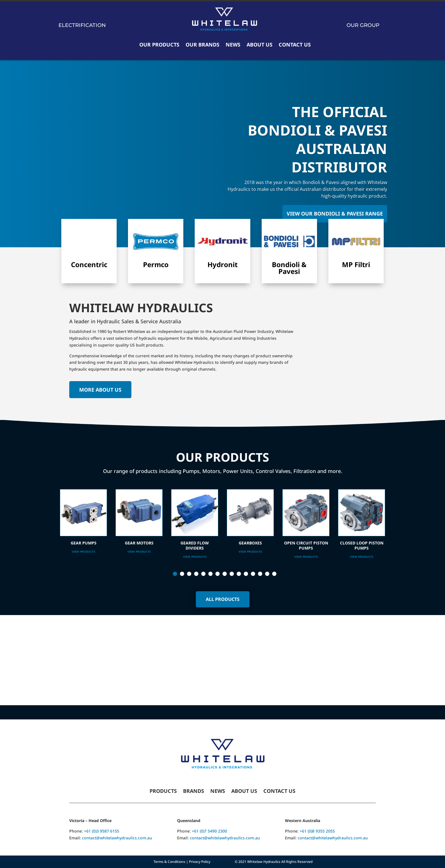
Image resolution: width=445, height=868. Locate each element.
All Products (223, 599)
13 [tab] (260, 574)
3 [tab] (189, 574)
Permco (156, 264)
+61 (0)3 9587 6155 (102, 831)
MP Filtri (356, 264)
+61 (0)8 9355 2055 (317, 831)
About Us (260, 45)
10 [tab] (239, 574)
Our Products (159, 45)
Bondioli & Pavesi (289, 268)
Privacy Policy (200, 862)
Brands (194, 792)
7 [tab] (218, 574)
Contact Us (295, 45)
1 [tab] (175, 574)
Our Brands (202, 45)
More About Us (100, 390)
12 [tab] (253, 574)
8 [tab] (225, 574)
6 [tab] (210, 574)
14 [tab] (267, 574)
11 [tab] (246, 574)
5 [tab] (203, 574)
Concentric (89, 264)
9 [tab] (232, 574)
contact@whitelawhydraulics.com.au (117, 838)
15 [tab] (274, 574)
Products (163, 792)
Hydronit (222, 264)
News (233, 45)
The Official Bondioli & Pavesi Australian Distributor (317, 139)
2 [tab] (182, 574)
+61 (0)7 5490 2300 (209, 831)
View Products (84, 552)
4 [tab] (196, 574)
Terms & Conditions (169, 862)
